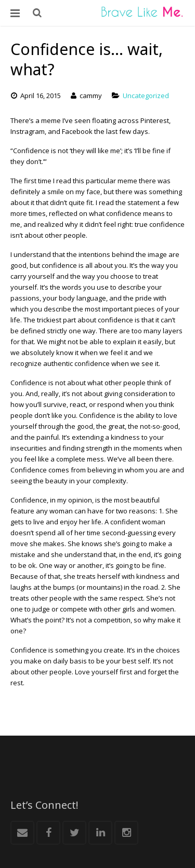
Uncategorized (146, 96)
